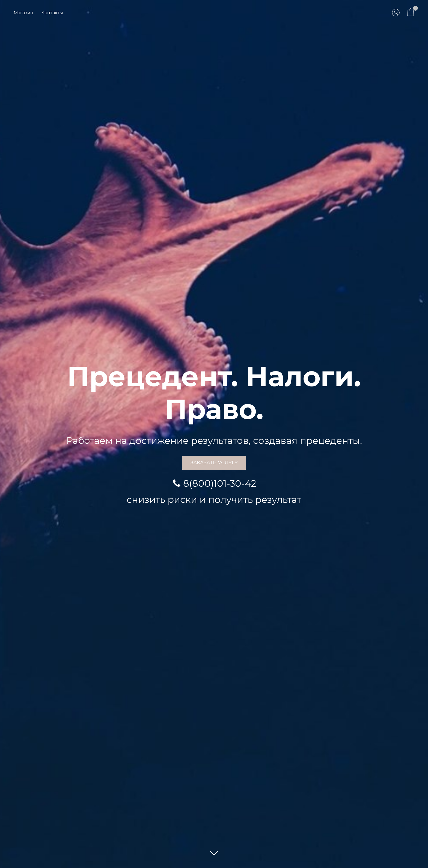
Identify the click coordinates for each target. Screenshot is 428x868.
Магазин (23, 13)
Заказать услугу (214, 463)
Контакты (52, 13)
